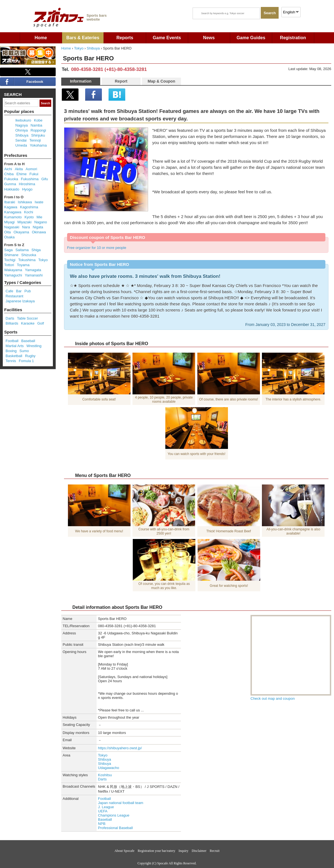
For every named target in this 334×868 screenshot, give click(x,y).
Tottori (9, 265)
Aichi (8, 169)
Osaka (9, 237)
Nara (26, 227)
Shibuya (93, 48)
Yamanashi (34, 275)
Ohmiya (22, 130)
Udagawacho (109, 768)
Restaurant (14, 296)
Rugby (30, 356)
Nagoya (22, 125)
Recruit (214, 851)
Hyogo (27, 189)
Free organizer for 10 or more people (97, 248)
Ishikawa (25, 202)
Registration (293, 38)
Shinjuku (38, 135)
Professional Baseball (115, 828)
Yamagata (33, 270)
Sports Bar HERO (88, 58)
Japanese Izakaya (20, 301)
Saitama (22, 250)
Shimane (11, 255)
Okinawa (39, 232)
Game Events (167, 38)
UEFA (103, 811)
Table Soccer (27, 318)
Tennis (11, 361)
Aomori (31, 169)
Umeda (21, 145)
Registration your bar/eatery (157, 851)
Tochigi (10, 260)
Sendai (21, 140)
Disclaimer (199, 851)
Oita (8, 232)
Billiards (12, 323)
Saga (8, 250)
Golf (41, 323)
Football (104, 799)
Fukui (34, 174)
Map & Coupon (162, 81)
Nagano (41, 222)
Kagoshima (29, 207)
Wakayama (13, 270)
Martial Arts (15, 346)
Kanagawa (13, 212)
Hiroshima (27, 184)
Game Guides (251, 38)
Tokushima (27, 260)
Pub (28, 291)
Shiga (36, 250)
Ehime (22, 174)
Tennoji (35, 140)
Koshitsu (105, 775)
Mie (39, 217)
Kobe (38, 120)
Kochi (29, 212)
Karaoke (28, 323)
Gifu (45, 179)
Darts (102, 779)
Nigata (38, 227)
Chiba (9, 174)
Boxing (11, 351)
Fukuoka (11, 179)
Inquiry (183, 851)
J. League (106, 807)
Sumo (24, 351)
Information (81, 81)
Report (121, 81)
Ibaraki (10, 202)
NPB (102, 824)
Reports (125, 38)
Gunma (10, 184)
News (209, 38)
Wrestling (34, 346)
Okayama (21, 232)
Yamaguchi (13, 275)
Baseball (105, 819)
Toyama (23, 265)
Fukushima (30, 179)
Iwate (39, 202)
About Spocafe (124, 851)
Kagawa (11, 207)
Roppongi (38, 130)
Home (41, 38)
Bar (19, 291)
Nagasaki (12, 227)
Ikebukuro (23, 120)
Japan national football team (121, 803)
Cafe (9, 291)
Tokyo (79, 48)
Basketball (14, 356)
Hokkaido (12, 189)
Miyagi (9, 222)
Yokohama (38, 145)
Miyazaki (25, 222)
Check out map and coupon (273, 698)
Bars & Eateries (83, 38)
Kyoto (29, 217)
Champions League (114, 815)
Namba (36, 125)
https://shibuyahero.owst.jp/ (120, 748)
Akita (19, 169)
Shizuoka (29, 255)
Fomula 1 (26, 361)
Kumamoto (13, 217)
